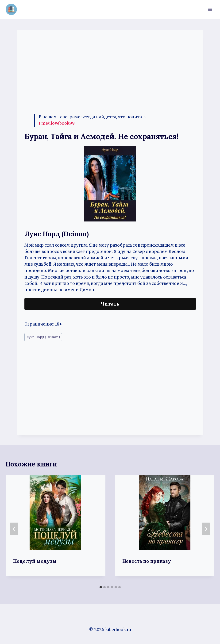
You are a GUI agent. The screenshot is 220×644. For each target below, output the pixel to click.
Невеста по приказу (147, 561)
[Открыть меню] (210, 9)
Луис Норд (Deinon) (43, 337)
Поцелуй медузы (35, 561)
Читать (110, 304)
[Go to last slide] (14, 529)
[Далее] (206, 529)
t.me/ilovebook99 (57, 123)
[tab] (101, 587)
